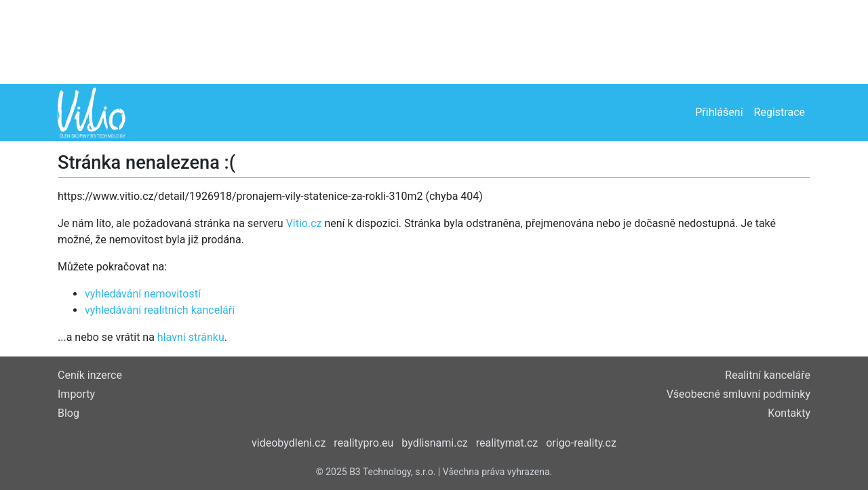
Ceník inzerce (90, 375)
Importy (76, 394)
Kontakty (789, 413)
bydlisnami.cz (434, 443)
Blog (68, 413)
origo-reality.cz (581, 443)
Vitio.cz (304, 223)
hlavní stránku (191, 337)
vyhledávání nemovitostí (143, 294)
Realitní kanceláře (768, 375)
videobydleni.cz (289, 443)
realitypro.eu (363, 443)
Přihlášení (719, 112)
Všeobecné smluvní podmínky (738, 394)
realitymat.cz (507, 443)
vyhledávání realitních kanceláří (160, 310)
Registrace (780, 112)
